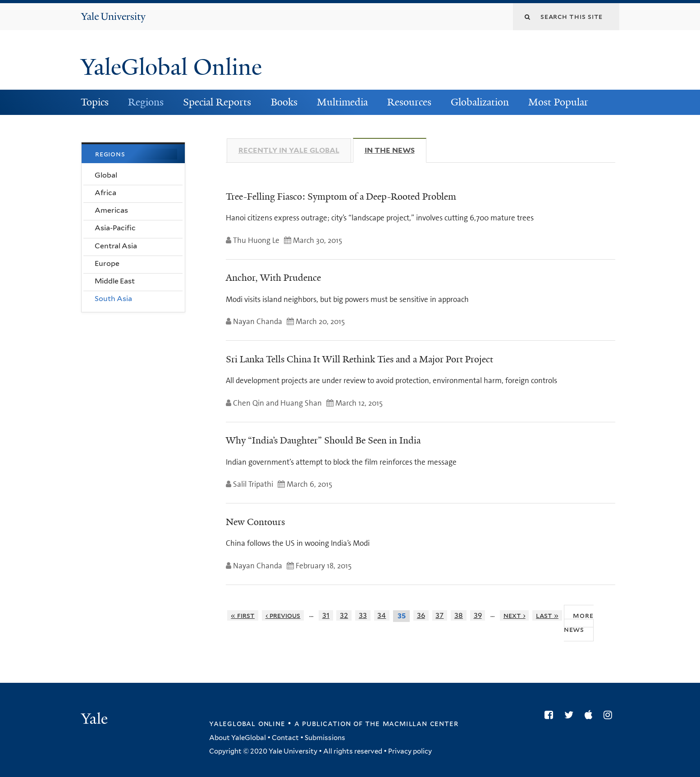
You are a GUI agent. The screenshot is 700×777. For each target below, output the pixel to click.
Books (284, 102)
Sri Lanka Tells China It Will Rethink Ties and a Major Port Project (359, 359)
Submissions (325, 738)
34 (382, 615)
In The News (396, 150)
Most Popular (558, 102)
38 (459, 615)
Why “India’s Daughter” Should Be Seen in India (323, 440)
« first (243, 615)
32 (344, 615)
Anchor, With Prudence (273, 278)
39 (478, 615)
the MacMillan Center (412, 723)
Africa (105, 193)
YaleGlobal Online (171, 67)
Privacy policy (410, 751)
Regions (146, 102)
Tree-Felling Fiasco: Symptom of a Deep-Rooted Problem (341, 197)
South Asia (113, 299)
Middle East (115, 281)
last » (547, 615)
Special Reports (217, 102)
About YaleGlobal (238, 738)
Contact (285, 738)
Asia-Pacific (115, 228)
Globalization (480, 102)
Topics (95, 102)
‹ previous (283, 615)
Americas (111, 210)
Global (106, 175)
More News (579, 622)
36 (421, 615)
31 (326, 615)
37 (439, 615)
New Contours (255, 522)
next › (515, 615)
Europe (107, 263)
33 (363, 615)
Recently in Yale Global (289, 150)
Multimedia (342, 102)
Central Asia (116, 246)
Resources (409, 102)
